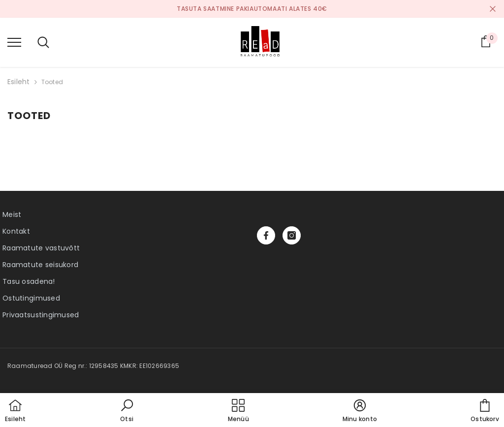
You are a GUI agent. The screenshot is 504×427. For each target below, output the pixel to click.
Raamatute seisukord (40, 265)
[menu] (14, 42)
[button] (127, 411)
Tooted (52, 82)
